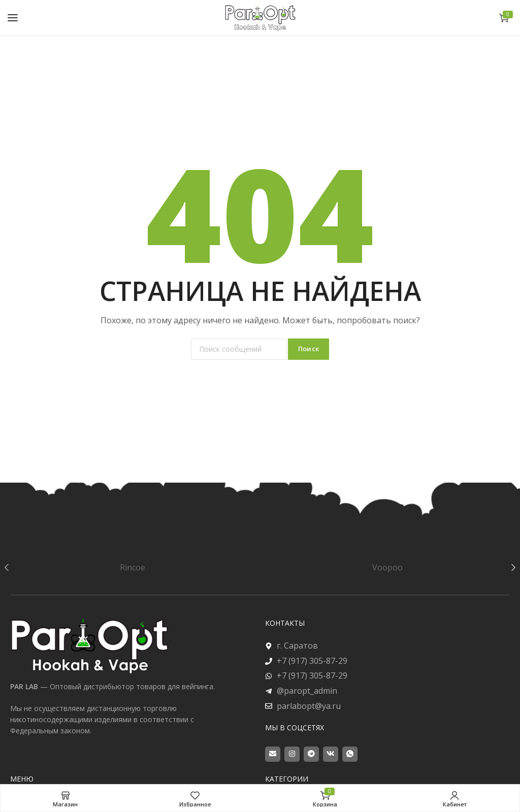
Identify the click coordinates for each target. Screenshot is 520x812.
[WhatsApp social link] (350, 754)
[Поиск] (239, 349)
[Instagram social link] (292, 754)
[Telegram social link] (311, 754)
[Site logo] (260, 18)
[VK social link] (331, 754)
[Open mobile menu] (13, 18)
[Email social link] (273, 754)
